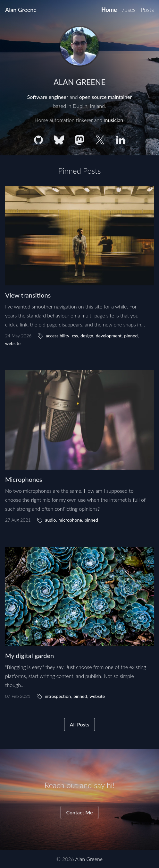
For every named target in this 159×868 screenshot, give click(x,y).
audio (50, 520)
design (87, 336)
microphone (70, 520)
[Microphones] (79, 420)
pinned (131, 336)
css (75, 336)
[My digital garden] (79, 596)
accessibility (58, 336)
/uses (129, 10)
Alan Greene (21, 10)
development (109, 336)
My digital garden (29, 655)
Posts (147, 10)
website (13, 343)
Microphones (24, 479)
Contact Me (79, 812)
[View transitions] (79, 236)
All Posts (79, 724)
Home (109, 10)
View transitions (28, 295)
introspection (58, 696)
